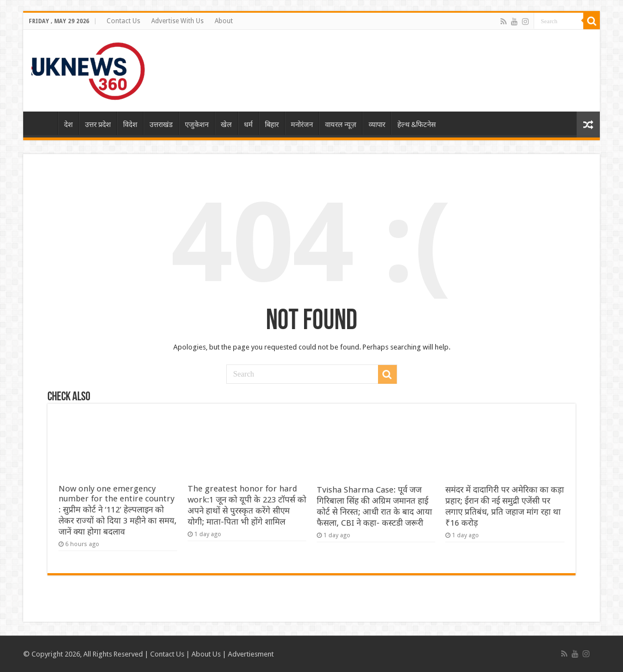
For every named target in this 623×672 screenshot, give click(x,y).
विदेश (130, 125)
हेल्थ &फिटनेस (417, 125)
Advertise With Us (177, 21)
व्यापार (377, 125)
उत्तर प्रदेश (98, 125)
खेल (226, 125)
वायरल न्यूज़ (341, 125)
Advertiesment (251, 654)
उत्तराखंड (161, 125)
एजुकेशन (197, 125)
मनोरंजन (302, 125)
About (224, 21)
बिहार (272, 125)
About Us (206, 654)
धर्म (248, 125)
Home (43, 123)
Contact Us (123, 21)
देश (68, 125)
